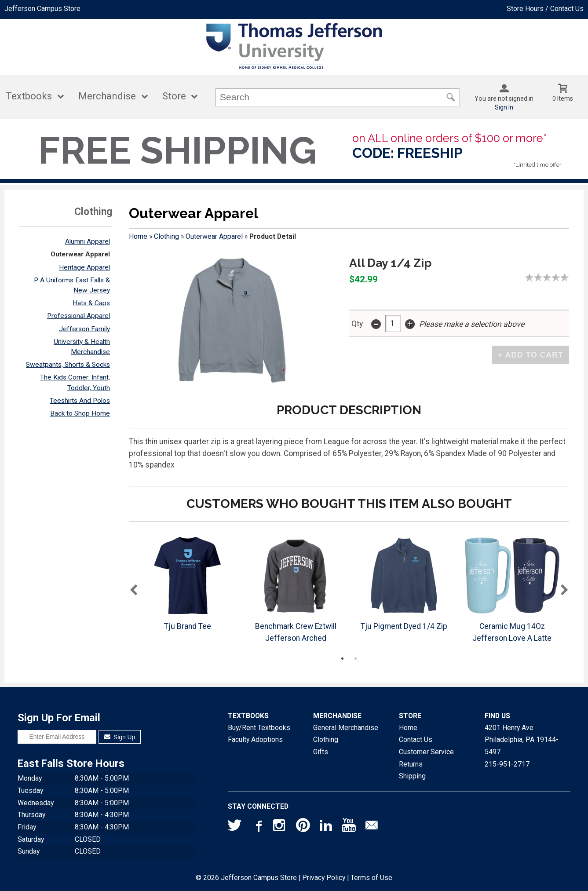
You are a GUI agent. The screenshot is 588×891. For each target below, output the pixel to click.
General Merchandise (346, 728)
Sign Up (120, 737)
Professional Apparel (79, 316)
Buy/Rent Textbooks (259, 728)
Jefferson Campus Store (42, 9)
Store (174, 96)
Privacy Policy (324, 878)
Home (138, 236)
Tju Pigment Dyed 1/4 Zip (404, 626)
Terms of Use (371, 878)
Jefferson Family (84, 329)
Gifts (321, 752)
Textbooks (29, 96)
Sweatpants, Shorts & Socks (68, 365)
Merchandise (107, 96)
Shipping (412, 776)
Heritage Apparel (84, 267)
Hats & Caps (91, 303)
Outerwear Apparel (80, 254)
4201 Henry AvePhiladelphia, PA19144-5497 (522, 740)
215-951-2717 (507, 764)
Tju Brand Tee (188, 626)
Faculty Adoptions (255, 739)
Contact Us (416, 739)
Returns (411, 764)
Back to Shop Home (80, 413)
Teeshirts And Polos (80, 401)
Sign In (504, 107)
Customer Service (426, 752)
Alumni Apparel (88, 241)
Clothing (166, 236)
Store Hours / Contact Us (545, 9)
